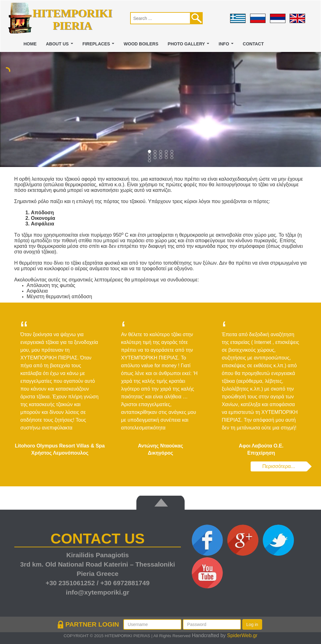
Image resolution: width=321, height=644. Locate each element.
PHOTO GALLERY (190, 46)
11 (156, 158)
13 (167, 158)
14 (172, 158)
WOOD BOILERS (141, 44)
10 (150, 158)
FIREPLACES (100, 46)
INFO (227, 46)
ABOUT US (61, 46)
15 (150, 161)
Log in (252, 624)
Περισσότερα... (279, 466)
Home (30, 44)
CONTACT (253, 44)
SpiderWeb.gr (242, 635)
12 (161, 158)
